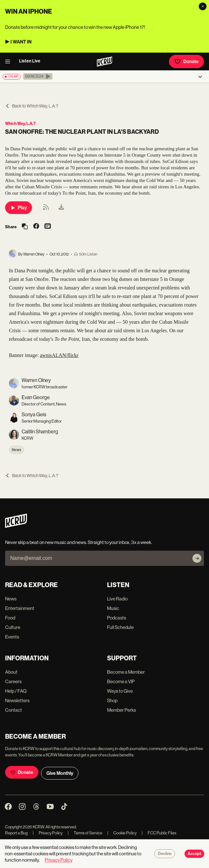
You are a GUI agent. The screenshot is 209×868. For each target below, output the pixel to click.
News (17, 450)
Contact (13, 710)
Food (10, 618)
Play (19, 208)
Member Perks (121, 710)
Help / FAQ (16, 691)
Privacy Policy (48, 833)
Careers (13, 681)
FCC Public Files (159, 833)
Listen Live (30, 61)
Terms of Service (85, 833)
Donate (186, 62)
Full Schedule (120, 627)
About (11, 672)
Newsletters (17, 700)
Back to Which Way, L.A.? (32, 106)
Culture (13, 627)
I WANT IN (21, 42)
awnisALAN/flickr (59, 355)
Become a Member (126, 672)
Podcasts (117, 618)
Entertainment (20, 608)
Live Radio (117, 599)
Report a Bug (16, 833)
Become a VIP (121, 681)
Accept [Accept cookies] (194, 854)
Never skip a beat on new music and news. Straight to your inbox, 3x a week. (79, 542)
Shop (112, 700)
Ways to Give (120, 691)
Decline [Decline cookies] (165, 854)
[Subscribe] (197, 558)
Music (113, 608)
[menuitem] (61, 208)
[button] (38, 76)
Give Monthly (60, 773)
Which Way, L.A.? (20, 123)
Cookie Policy (122, 833)
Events (12, 637)
